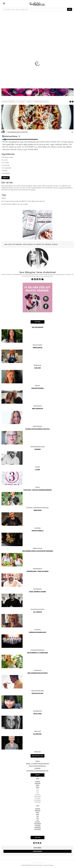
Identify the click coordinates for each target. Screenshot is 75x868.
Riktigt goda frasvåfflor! (38, 766)
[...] (35, 9)
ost (34, 244)
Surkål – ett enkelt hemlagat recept (37, 763)
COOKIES (41, 863)
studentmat (48, 244)
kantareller (19, 244)
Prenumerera (38, 851)
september (38, 824)
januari (38, 781)
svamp (25, 244)
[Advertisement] (37, 28)
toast (6, 244)
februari (38, 783)
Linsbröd (37, 768)
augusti (37, 822)
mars (38, 785)
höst (43, 244)
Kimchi (38, 761)
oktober (38, 825)
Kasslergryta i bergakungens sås (37, 771)
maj (38, 816)
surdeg (10, 244)
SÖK (70, 9)
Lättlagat (38, 244)
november (38, 827)
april (38, 787)
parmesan (30, 244)
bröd (14, 244)
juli (37, 820)
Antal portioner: (12, 136)
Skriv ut (6, 178)
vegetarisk (55, 244)
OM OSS (34, 863)
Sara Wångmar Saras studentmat (18, 132)
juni (38, 818)
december (38, 829)
